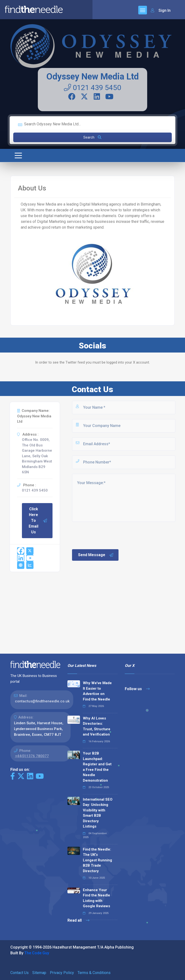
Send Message (96, 555)
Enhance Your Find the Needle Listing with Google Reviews (96, 898)
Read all (78, 920)
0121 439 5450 (92, 88)
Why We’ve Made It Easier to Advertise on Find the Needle (97, 691)
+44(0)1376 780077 (32, 756)
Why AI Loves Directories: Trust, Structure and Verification (97, 726)
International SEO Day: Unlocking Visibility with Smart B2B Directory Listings (98, 813)
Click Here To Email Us (38, 520)
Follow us (137, 689)
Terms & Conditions (94, 973)
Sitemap (39, 973)
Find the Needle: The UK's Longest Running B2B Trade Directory (97, 860)
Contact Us (20, 973)
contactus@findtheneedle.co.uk (42, 701)
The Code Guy (37, 953)
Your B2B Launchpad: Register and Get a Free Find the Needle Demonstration (97, 767)
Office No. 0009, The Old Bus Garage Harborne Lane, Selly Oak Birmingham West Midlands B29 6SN (37, 456)
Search (92, 137)
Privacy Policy (62, 973)
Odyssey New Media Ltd (92, 77)
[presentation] (108, 535)
